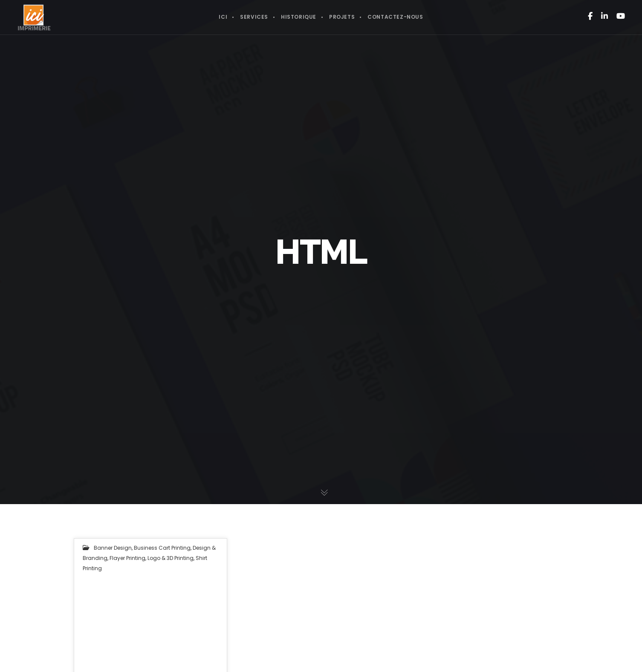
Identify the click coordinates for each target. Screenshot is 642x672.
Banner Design (113, 548)
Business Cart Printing (162, 548)
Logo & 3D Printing (171, 558)
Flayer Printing (127, 558)
